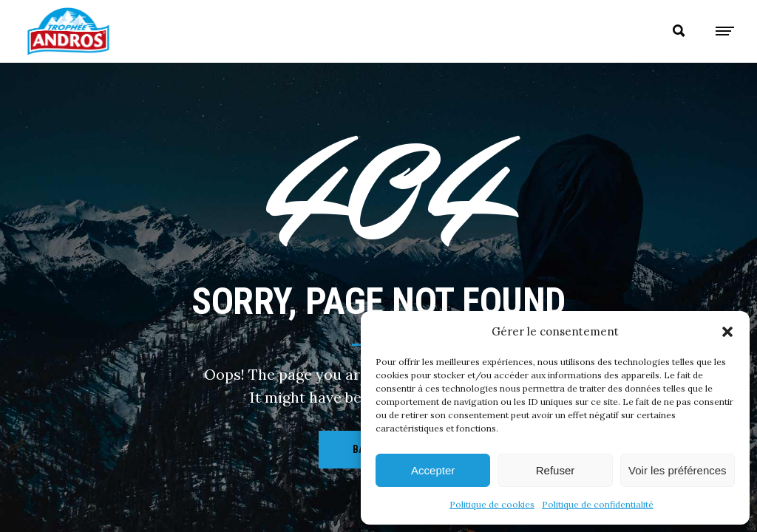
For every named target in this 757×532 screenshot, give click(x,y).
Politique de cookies (492, 504)
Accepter (433, 470)
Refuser (556, 470)
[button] (727, 332)
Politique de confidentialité (598, 504)
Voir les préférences (678, 470)
